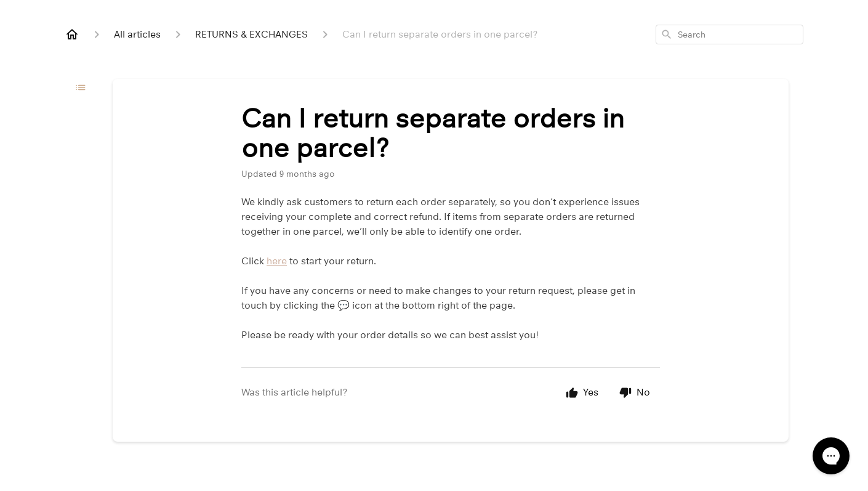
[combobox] (729, 34)
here (277, 261)
